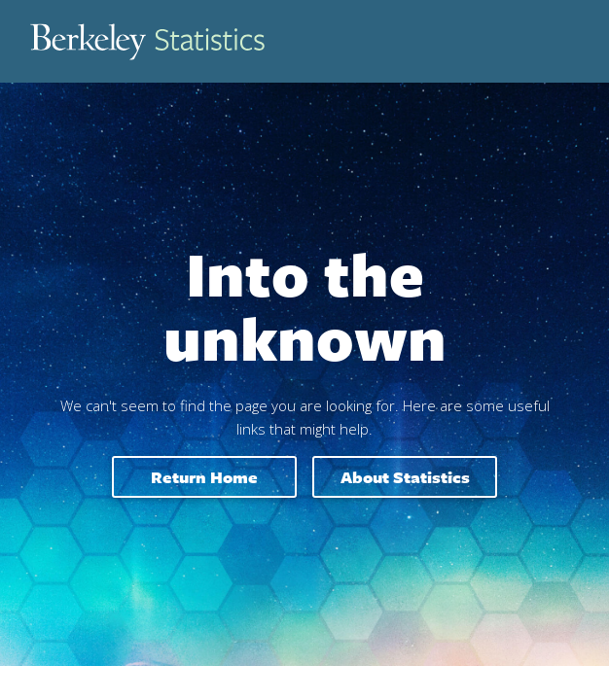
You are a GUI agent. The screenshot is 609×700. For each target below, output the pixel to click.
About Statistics (405, 477)
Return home (204, 477)
